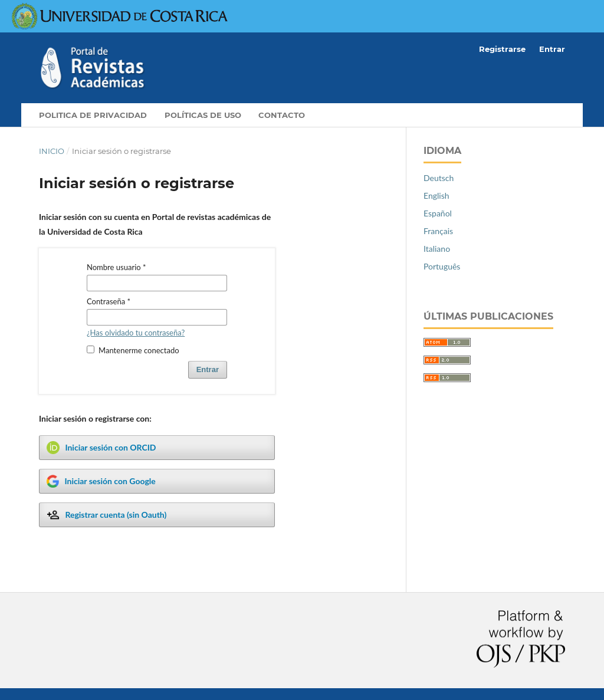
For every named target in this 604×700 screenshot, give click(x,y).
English (436, 195)
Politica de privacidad (93, 115)
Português (442, 266)
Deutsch (439, 178)
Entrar (552, 49)
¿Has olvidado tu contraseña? (136, 333)
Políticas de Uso (203, 115)
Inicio (52, 151)
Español (438, 213)
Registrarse (502, 49)
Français (438, 231)
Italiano (437, 249)
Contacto (282, 115)
